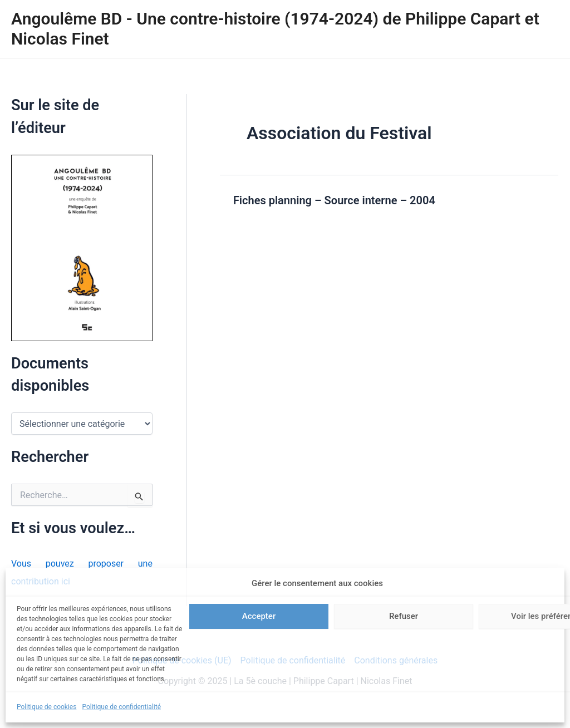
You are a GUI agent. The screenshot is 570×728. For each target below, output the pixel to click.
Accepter (259, 616)
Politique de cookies (46, 707)
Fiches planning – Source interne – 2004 (334, 200)
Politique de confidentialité (121, 707)
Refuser (404, 616)
